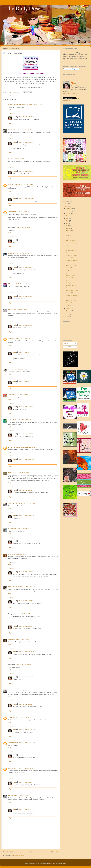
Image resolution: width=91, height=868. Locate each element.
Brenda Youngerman (14, 447)
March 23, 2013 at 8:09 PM (26, 541)
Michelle (10, 795)
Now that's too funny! (72, 290)
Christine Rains (13, 690)
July (67, 218)
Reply (10, 110)
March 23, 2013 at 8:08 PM (24, 665)
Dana (11, 92)
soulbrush (11, 420)
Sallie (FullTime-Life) (14, 503)
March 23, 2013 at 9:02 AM (24, 228)
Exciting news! (70, 238)
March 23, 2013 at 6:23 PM (23, 639)
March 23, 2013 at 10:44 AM (19, 369)
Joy (9, 369)
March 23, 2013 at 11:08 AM (20, 394)
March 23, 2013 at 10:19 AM (22, 338)
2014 (66, 204)
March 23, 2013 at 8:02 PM (26, 490)
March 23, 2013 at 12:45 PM (21, 473)
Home (31, 852)
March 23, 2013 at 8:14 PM (26, 601)
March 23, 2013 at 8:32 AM (22, 212)
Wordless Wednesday (72, 240)
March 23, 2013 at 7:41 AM (35, 105)
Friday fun (69, 235)
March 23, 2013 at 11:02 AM (27, 352)
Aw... (67, 246)
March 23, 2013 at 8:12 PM (26, 572)
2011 (66, 317)
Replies (12, 113)
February (69, 308)
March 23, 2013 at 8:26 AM (26, 184)
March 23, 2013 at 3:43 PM (20, 554)
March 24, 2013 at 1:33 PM (25, 768)
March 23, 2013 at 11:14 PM (21, 717)
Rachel (10, 473)
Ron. (9, 159)
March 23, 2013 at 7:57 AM (26, 171)
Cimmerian (51, 863)
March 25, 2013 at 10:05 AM (27, 809)
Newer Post (8, 852)
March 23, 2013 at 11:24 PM (27, 730)
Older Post (54, 852)
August (68, 216)
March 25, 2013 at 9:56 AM (21, 795)
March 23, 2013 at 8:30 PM (26, 690)
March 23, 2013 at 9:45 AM (20, 284)
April (68, 226)
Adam (10, 284)
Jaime (10, 309)
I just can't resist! (71, 273)
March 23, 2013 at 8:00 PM (26, 459)
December (69, 208)
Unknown (11, 212)
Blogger (64, 863)
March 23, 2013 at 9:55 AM (20, 309)
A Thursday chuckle (71, 255)
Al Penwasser (12, 529)
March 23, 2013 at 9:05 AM (23, 253)
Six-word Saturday (71, 233)
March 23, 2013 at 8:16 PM (26, 626)
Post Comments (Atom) (18, 856)
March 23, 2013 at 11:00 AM (27, 325)
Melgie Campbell (13, 743)
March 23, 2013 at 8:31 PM (26, 704)
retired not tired (13, 184)
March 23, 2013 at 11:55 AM (29, 447)
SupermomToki (13, 768)
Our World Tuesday (71, 243)
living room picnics (19, 95)
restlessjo (11, 338)
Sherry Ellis (11, 639)
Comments (68, 347)
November (69, 211)
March (68, 228)
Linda (10, 554)
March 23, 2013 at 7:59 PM (26, 407)
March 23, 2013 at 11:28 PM (27, 743)
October (69, 213)
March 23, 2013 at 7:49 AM (26, 117)
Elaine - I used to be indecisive (17, 105)
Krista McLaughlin (14, 587)
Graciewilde (12, 253)
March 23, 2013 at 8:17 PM (26, 652)
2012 (66, 314)
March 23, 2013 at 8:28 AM (26, 198)
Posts (66, 343)
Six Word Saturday (30, 95)
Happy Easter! (70, 231)
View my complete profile (70, 94)
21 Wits (10, 717)
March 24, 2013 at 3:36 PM (26, 782)
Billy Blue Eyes (13, 130)
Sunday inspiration (71, 248)
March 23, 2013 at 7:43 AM (25, 130)
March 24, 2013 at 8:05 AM (26, 755)
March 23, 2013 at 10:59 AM (27, 296)
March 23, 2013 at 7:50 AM (26, 142)
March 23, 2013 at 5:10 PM (27, 587)
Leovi (10, 394)
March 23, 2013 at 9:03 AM (26, 240)
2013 (66, 206)
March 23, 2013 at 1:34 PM (29, 503)
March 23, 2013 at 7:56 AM (19, 159)
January (69, 311)
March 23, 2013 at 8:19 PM (26, 677)
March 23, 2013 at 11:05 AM (27, 381)
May (67, 223)
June (68, 221)
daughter (10, 95)
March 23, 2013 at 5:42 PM (24, 614)
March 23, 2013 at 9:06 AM (26, 267)
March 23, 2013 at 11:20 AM (23, 420)
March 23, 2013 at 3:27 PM (25, 529)
